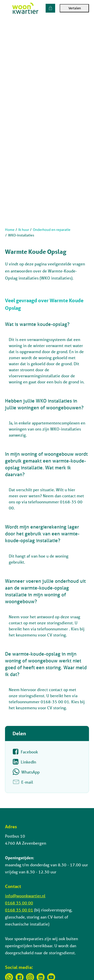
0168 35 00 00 (19, 903)
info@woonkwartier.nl (25, 896)
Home (10, 230)
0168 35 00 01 (19, 910)
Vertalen (74, 8)
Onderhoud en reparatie (52, 230)
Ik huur (24, 230)
